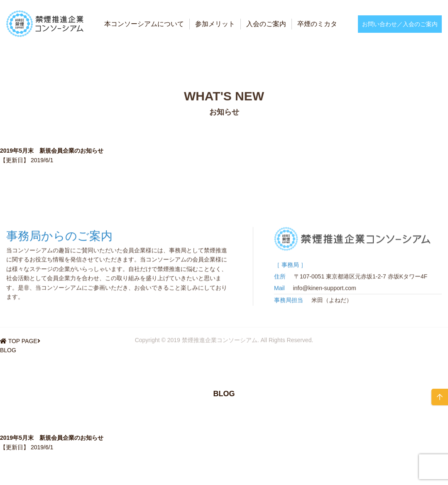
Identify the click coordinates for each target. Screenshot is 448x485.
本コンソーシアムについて (144, 24)
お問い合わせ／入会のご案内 (400, 24)
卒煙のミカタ (317, 24)
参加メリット (215, 24)
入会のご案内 (266, 24)
